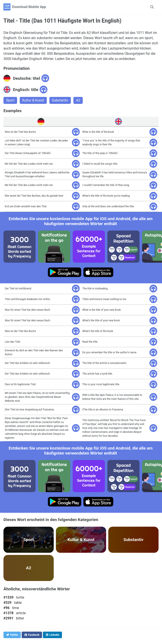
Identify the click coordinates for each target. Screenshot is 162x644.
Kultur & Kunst (33, 100)
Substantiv (60, 100)
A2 (78, 100)
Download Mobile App (29, 7)
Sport (10, 100)
